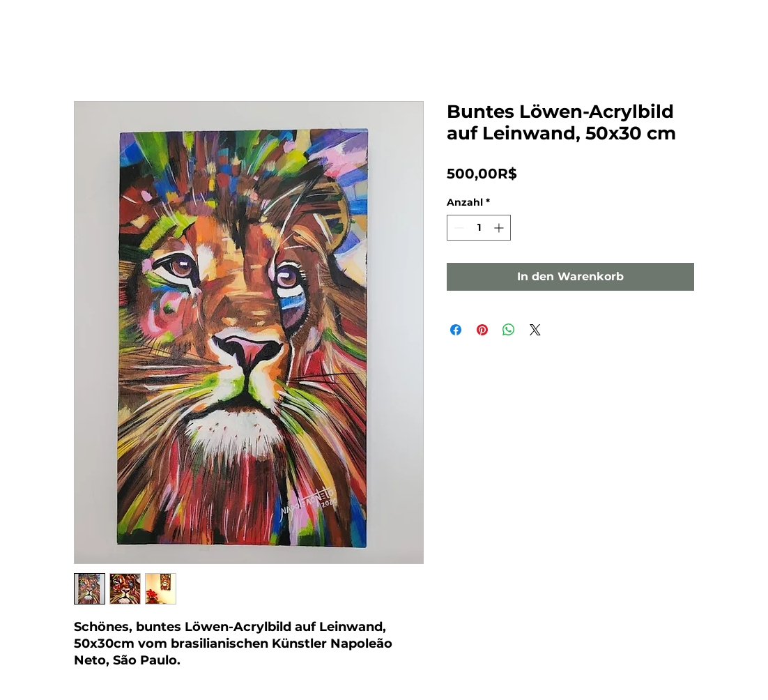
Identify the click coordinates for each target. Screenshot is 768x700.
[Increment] (500, 228)
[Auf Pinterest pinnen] (482, 330)
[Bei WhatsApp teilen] (509, 330)
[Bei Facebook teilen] (456, 330)
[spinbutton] (479, 228)
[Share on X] (535, 330)
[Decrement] (458, 228)
